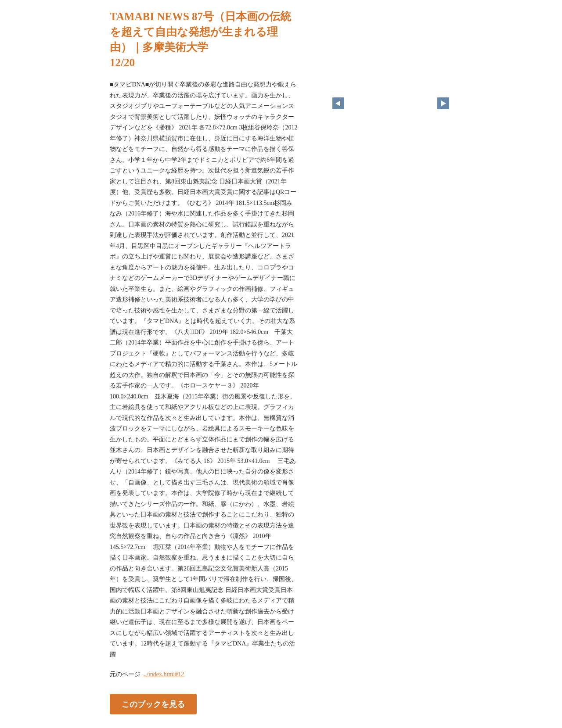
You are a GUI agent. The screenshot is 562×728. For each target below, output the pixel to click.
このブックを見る (153, 704)
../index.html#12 (164, 674)
